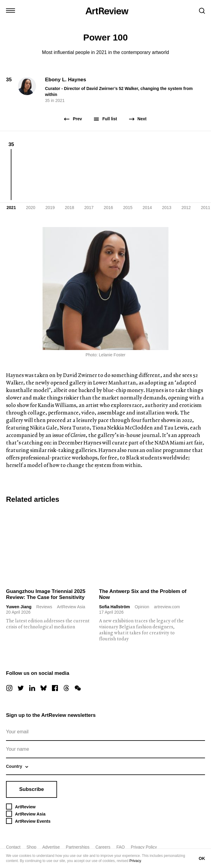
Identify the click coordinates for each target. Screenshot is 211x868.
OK (202, 858)
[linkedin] (32, 688)
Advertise (51, 847)
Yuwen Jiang (19, 607)
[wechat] (78, 688)
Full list (105, 119)
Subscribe (32, 789)
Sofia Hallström (115, 607)
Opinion (142, 607)
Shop (31, 847)
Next (138, 119)
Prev (73, 119)
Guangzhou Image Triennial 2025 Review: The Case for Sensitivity (46, 594)
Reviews (44, 607)
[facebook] (55, 688)
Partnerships (78, 847)
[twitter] (21, 688)
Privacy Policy (144, 847)
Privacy (135, 861)
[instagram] (9, 688)
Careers (103, 847)
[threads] (66, 688)
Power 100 (105, 37)
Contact (13, 847)
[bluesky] (44, 688)
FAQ (121, 847)
